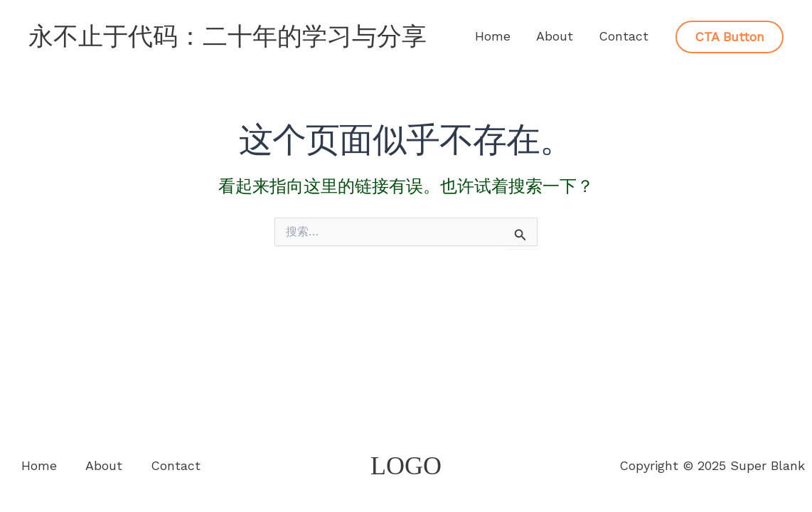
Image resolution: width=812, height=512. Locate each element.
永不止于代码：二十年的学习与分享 (228, 37)
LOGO (406, 466)
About (555, 36)
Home (493, 36)
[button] (730, 37)
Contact (624, 36)
